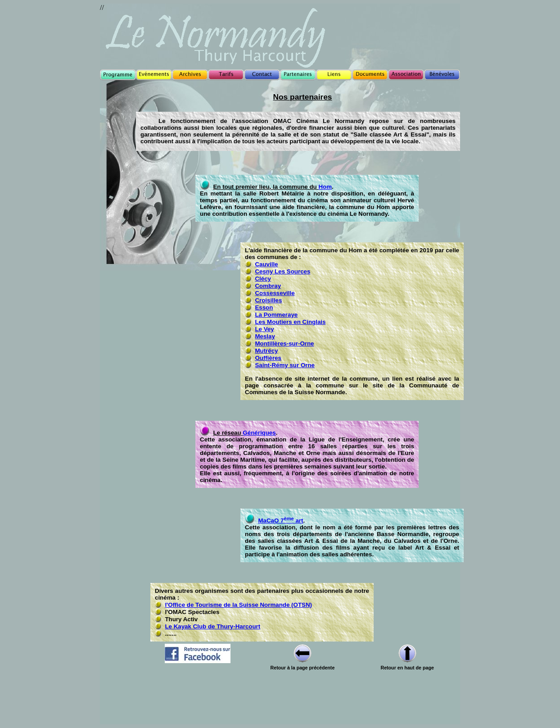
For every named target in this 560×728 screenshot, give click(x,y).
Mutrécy (266, 351)
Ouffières (268, 358)
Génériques (259, 433)
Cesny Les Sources (282, 271)
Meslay (265, 336)
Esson (264, 307)
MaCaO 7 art (280, 521)
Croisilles (268, 300)
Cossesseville (275, 293)
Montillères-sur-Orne (284, 344)
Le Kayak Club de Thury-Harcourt (212, 626)
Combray (268, 286)
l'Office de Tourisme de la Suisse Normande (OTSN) (238, 605)
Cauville (266, 264)
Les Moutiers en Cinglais (290, 322)
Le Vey (264, 329)
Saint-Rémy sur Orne (285, 365)
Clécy (263, 279)
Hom (325, 187)
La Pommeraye (276, 315)
